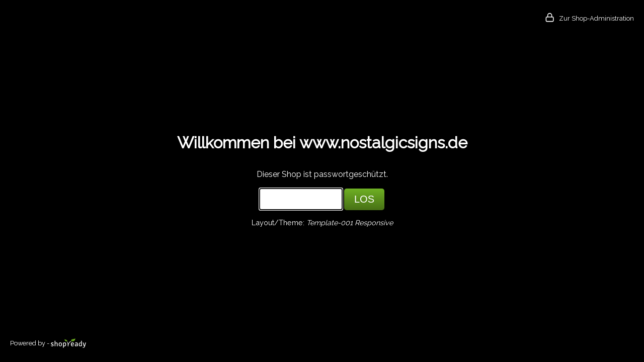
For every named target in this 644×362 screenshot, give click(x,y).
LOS (364, 199)
